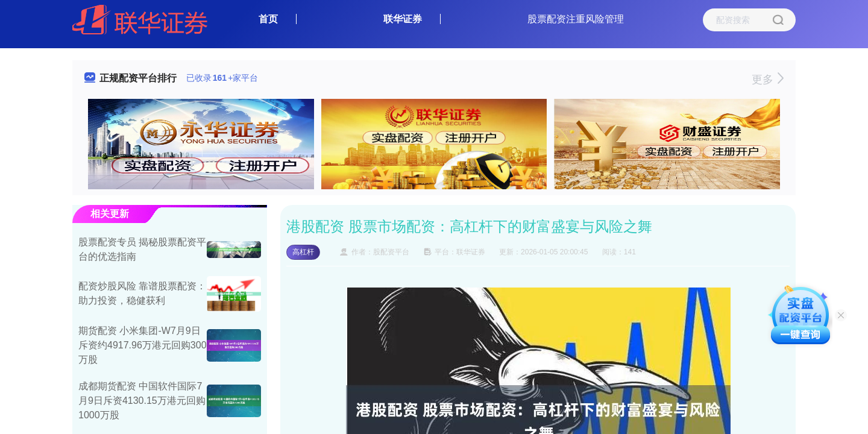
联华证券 (403, 19)
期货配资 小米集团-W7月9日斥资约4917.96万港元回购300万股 (143, 345)
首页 (268, 19)
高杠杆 (303, 252)
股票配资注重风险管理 (576, 19)
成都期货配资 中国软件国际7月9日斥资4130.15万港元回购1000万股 (142, 401)
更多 (768, 80)
